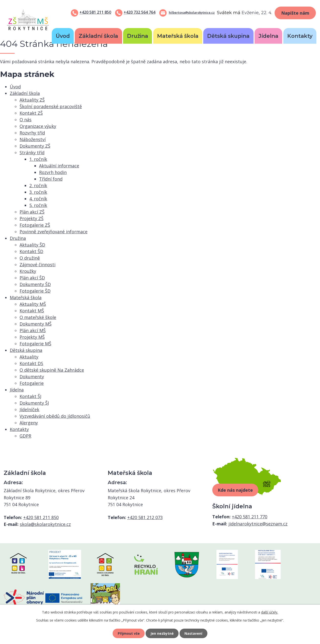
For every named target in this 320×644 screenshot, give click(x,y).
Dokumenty (32, 377)
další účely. (270, 612)
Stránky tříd (32, 153)
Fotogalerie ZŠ (35, 225)
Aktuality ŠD (32, 245)
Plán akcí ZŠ (32, 212)
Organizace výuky (38, 126)
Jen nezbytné (162, 633)
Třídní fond (51, 179)
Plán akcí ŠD (32, 278)
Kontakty (300, 36)
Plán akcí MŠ (33, 330)
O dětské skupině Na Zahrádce (52, 370)
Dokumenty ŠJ (34, 403)
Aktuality (29, 357)
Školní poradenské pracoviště (51, 106)
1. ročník (38, 159)
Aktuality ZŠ (32, 100)
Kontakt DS (31, 363)
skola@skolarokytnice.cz (45, 524)
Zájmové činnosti (37, 265)
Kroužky (28, 271)
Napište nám (295, 13)
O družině (30, 258)
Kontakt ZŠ (31, 113)
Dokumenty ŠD (35, 284)
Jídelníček (29, 409)
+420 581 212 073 (145, 517)
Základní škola (98, 36)
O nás (26, 120)
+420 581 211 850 (95, 12)
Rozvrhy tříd (32, 133)
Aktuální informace (59, 166)
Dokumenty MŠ (36, 324)
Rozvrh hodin (53, 172)
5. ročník (38, 205)
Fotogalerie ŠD (35, 291)
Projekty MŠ (32, 337)
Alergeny (29, 423)
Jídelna (268, 36)
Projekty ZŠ (32, 218)
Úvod (63, 36)
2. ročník (38, 185)
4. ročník (38, 199)
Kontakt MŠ (32, 311)
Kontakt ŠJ (30, 396)
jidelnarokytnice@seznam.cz (258, 524)
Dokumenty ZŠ (35, 146)
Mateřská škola (178, 36)
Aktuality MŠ (33, 304)
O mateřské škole (38, 317)
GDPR (25, 436)
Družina (138, 36)
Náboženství (33, 139)
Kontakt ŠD (31, 251)
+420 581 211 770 (250, 517)
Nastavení (194, 633)
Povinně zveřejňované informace (53, 232)
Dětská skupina (228, 36)
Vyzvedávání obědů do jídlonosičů (55, 416)
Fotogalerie (32, 383)
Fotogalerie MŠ (35, 344)
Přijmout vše (128, 633)
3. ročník (38, 192)
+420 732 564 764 (139, 12)
